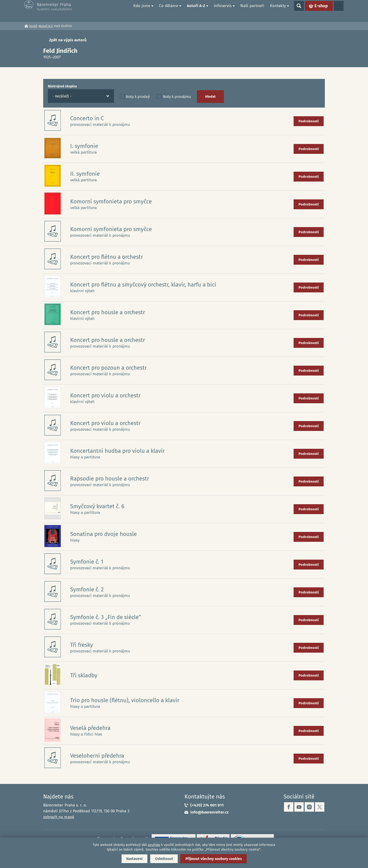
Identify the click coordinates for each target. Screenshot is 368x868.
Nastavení (131, 858)
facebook (289, 807)
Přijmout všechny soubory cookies (217, 858)
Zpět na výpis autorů (68, 40)
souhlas (154, 844)
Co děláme (169, 11)
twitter (320, 807)
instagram (309, 807)
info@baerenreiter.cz (209, 812)
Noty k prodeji (138, 97)
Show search (299, 11)
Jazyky (339, 11)
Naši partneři (252, 11)
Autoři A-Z (196, 11)
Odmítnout (163, 858)
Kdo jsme (142, 11)
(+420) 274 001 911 (207, 805)
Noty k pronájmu (177, 97)
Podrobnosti (309, 121)
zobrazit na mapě (59, 817)
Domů (125, 11)
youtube (299, 807)
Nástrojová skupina (62, 86)
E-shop (321, 11)
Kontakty (278, 11)
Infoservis (223, 11)
